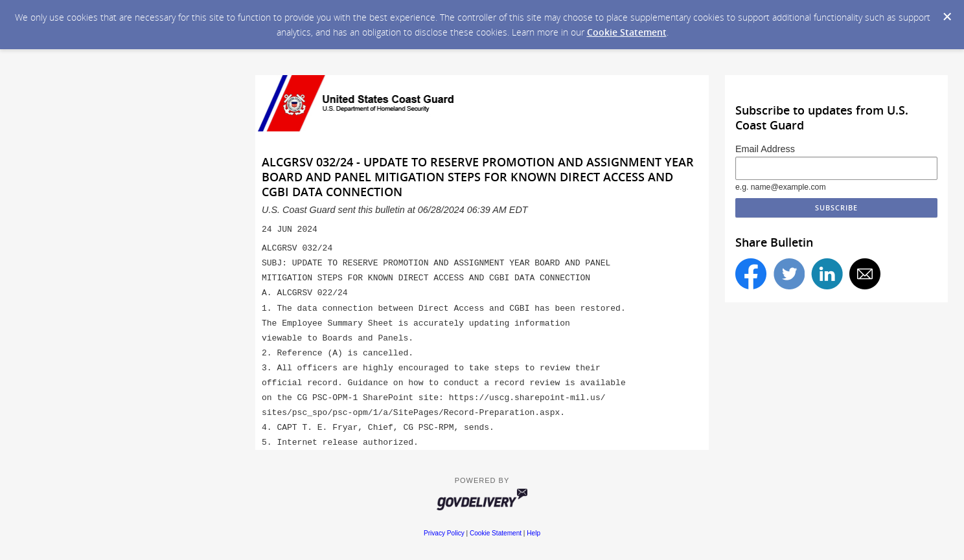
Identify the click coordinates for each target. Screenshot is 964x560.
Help (534, 533)
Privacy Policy (444, 533)
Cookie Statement (627, 32)
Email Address (765, 149)
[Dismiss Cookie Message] (947, 17)
